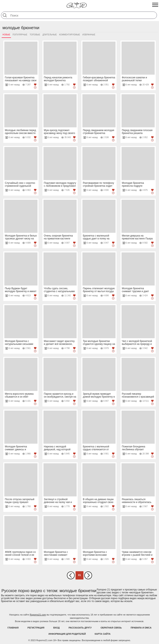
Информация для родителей (67, 634)
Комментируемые (70, 35)
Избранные (89, 35)
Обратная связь (111, 628)
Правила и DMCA (141, 628)
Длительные (50, 35)
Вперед (88, 575)
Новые (6, 35)
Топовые (35, 35)
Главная (13, 628)
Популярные (20, 35)
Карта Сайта (102, 634)
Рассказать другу (80, 628)
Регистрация (36, 628)
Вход (56, 628)
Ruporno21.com (38, 615)
